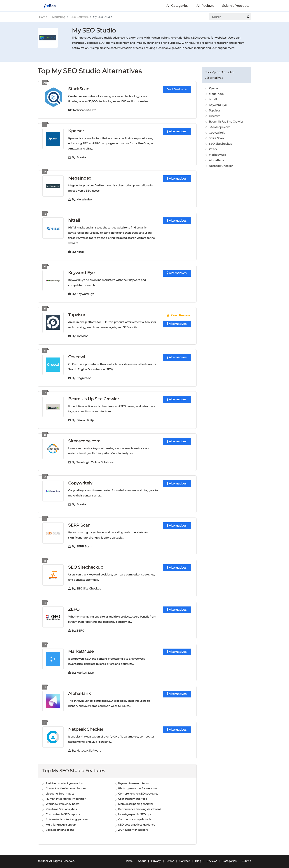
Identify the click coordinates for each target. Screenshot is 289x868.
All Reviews (205, 6)
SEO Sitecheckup (86, 565)
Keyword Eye (81, 272)
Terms (170, 858)
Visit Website (177, 89)
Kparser (76, 131)
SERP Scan (79, 523)
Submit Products (236, 6)
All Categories (177, 6)
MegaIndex (80, 178)
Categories (229, 858)
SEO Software (80, 17)
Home (43, 17)
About (142, 858)
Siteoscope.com (84, 439)
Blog (198, 858)
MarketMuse (81, 649)
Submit (247, 858)
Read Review (178, 315)
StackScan (79, 89)
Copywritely (80, 481)
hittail (74, 220)
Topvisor (77, 314)
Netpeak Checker (86, 726)
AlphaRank (79, 691)
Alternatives (177, 131)
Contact (184, 858)
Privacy (156, 858)
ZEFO (74, 607)
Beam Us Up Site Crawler (94, 397)
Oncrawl (77, 356)
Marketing (59, 17)
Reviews (212, 858)
